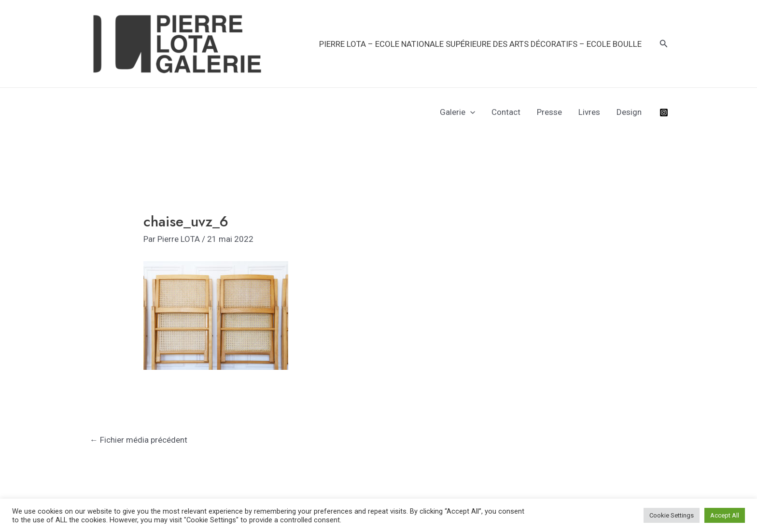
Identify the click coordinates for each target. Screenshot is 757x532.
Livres (589, 112)
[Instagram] (664, 112)
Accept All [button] (725, 515)
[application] (470, 112)
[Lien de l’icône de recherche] (664, 44)
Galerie (457, 112)
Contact (506, 112)
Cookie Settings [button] (672, 515)
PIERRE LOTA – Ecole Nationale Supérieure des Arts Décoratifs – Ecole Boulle (480, 44)
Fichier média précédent (139, 440)
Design (629, 112)
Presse (549, 112)
